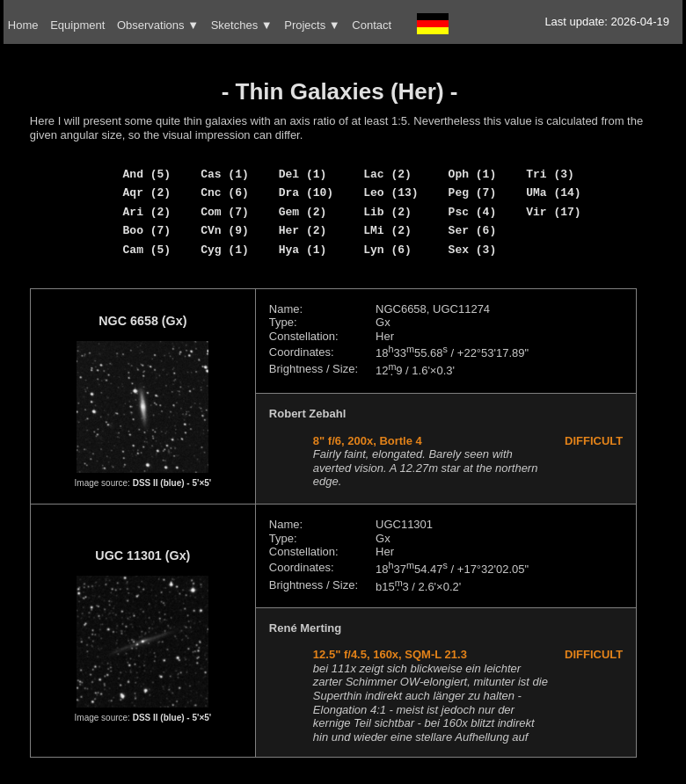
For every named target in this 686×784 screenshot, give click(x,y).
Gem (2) (303, 212)
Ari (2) (147, 212)
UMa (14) (553, 192)
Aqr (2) (147, 192)
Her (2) (303, 230)
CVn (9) (225, 230)
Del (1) (303, 174)
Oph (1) (473, 174)
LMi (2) (387, 230)
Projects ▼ (312, 25)
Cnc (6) (225, 192)
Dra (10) (306, 192)
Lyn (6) (387, 250)
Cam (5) (147, 250)
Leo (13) (390, 192)
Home (23, 25)
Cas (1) (225, 174)
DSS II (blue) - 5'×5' (172, 483)
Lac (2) (387, 174)
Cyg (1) (225, 250)
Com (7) (225, 212)
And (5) (147, 174)
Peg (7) (473, 192)
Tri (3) (550, 174)
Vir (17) (553, 212)
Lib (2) (387, 212)
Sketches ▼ (242, 25)
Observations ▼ (158, 25)
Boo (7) (147, 230)
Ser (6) (473, 230)
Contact (372, 25)
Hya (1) (303, 250)
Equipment (77, 25)
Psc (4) (473, 212)
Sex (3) (473, 250)
